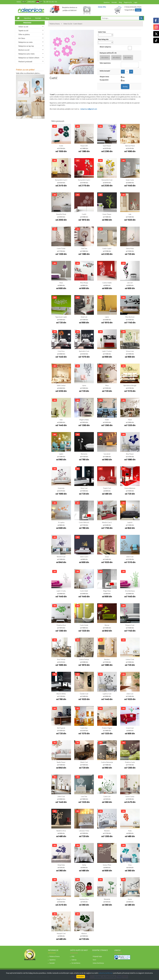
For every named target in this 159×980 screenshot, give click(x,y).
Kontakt (114, 2)
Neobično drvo (61, 831)
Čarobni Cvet (84, 694)
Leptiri (61, 454)
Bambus (107, 659)
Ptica (107, 385)
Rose (61, 283)
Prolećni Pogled (107, 728)
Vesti (94, 960)
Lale (130, 214)
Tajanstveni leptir (61, 317)
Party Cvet (84, 488)
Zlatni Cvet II (84, 557)
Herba (84, 865)
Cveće (61, 146)
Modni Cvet (84, 762)
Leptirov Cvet (107, 694)
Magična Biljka (84, 420)
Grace (107, 557)
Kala (61, 420)
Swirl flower (107, 146)
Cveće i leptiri (107, 248)
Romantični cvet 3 (61, 180)
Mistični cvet (61, 557)
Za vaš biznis (76, 963)
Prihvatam (81, 977)
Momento (84, 454)
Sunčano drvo (84, 899)
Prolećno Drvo (61, 625)
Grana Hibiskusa (130, 488)
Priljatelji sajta (97, 956)
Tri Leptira (61, 522)
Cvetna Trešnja (84, 659)
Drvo (130, 865)
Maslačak (107, 899)
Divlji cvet (84, 317)
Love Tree (84, 796)
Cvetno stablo (107, 283)
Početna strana (54, 956)
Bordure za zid (24, 50)
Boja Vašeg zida (103, 39)
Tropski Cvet (107, 488)
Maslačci (107, 831)
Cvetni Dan (84, 728)
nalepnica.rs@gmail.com (89, 109)
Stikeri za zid (23, 27)
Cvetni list (107, 796)
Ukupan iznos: (104, 77)
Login (136, 2)
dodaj (125, 86)
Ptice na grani (130, 317)
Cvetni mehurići (84, 522)
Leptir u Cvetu (61, 591)
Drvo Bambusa (130, 591)
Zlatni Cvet (130, 557)
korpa (138, 10)
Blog (120, 2)
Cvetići (84, 214)
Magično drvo (61, 899)
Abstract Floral (130, 146)
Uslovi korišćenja (98, 963)
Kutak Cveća (130, 180)
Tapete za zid (23, 30)
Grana (130, 899)
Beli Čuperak (61, 728)
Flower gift (84, 146)
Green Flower (107, 214)
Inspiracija (61, 488)
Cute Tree (84, 248)
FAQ (73, 956)
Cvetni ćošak (61, 248)
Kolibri (107, 420)
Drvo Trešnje (61, 659)
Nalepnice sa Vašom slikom (29, 58)
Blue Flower (130, 454)
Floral (130, 420)
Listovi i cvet (130, 659)
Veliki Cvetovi (61, 385)
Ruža (130, 831)
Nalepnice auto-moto (26, 54)
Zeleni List (130, 694)
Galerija (74, 960)
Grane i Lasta (130, 796)
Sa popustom (104, 80)
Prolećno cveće (130, 762)
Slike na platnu (24, 34)
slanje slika (102, 7)
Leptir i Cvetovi (107, 351)
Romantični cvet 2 (84, 180)
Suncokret (107, 454)
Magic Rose (107, 591)
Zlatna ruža (130, 248)
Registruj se (128, 2)
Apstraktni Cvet (84, 351)
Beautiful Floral (61, 214)
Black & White (61, 694)
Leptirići (130, 522)
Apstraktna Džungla (130, 385)
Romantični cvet (107, 180)
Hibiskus (84, 933)
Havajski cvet (61, 933)
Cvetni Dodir (84, 591)
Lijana (84, 385)
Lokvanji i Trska (84, 831)
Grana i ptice (107, 865)
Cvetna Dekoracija (107, 762)
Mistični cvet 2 (107, 522)
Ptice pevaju (84, 283)
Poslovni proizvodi (25, 62)
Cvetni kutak (84, 625)
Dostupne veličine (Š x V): (108, 53)
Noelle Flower (61, 762)
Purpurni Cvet (130, 625)
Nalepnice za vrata (25, 42)
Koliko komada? (105, 71)
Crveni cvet (130, 728)
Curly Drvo (61, 351)
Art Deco (22, 38)
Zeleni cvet (61, 796)
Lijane (107, 317)
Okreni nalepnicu (105, 47)
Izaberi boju (102, 32)
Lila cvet (130, 283)
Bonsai (107, 625)
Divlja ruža (61, 865)
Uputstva (107, 2)
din (23, 1)
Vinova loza (130, 351)
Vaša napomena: (105, 63)
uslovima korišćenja (106, 973)
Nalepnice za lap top (26, 46)
